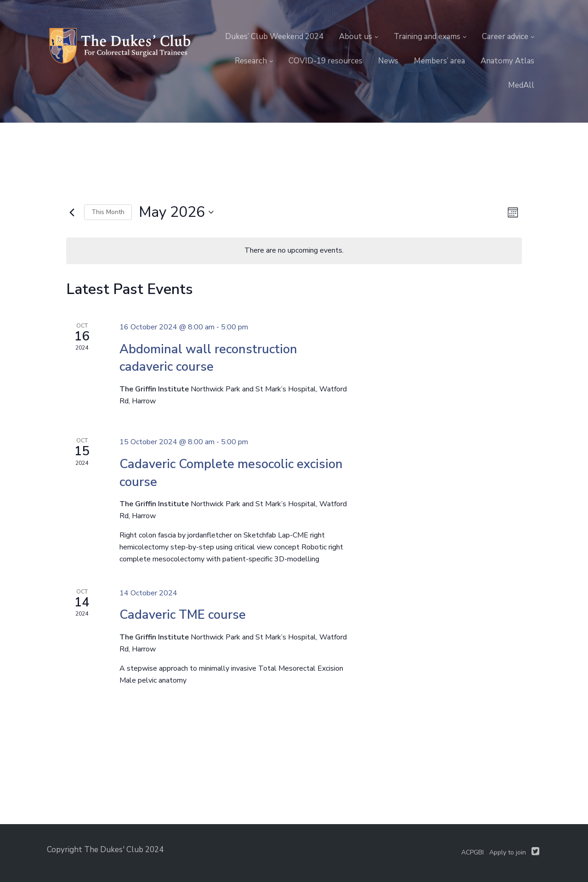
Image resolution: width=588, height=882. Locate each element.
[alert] (294, 251)
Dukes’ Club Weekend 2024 (274, 37)
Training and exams (427, 37)
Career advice (505, 37)
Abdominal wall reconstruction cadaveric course (208, 358)
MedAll (521, 85)
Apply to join (508, 852)
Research (251, 61)
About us (356, 37)
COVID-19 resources (325, 61)
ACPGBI (472, 852)
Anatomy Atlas (507, 61)
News (388, 61)
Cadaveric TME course (183, 615)
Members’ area (439, 61)
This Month (108, 212)
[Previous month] (72, 212)
